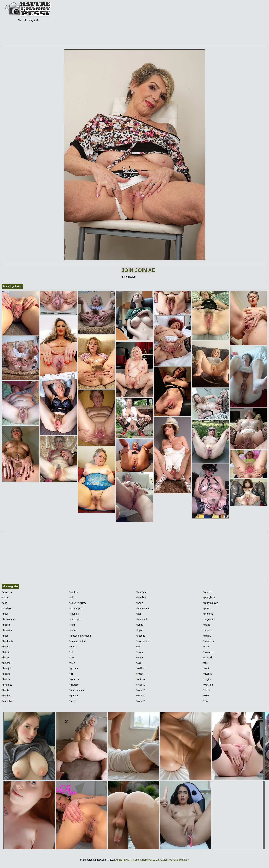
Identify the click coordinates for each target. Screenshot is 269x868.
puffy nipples (210, 603)
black (5, 658)
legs (139, 630)
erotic (73, 647)
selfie (206, 625)
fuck (72, 663)
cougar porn (76, 608)
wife (206, 696)
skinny (207, 636)
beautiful (7, 630)
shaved (207, 630)
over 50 (141, 690)
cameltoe (7, 701)
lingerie (141, 636)
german (74, 668)
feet (72, 658)
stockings (209, 652)
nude (139, 658)
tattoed (207, 658)
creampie (75, 619)
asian (5, 598)
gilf (71, 674)
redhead (208, 614)
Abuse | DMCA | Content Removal (134, 860)
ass (4, 603)
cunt (72, 625)
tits (205, 663)
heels (140, 603)
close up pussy (78, 603)
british (6, 679)
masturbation (144, 641)
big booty (7, 641)
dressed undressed (80, 636)
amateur (7, 592)
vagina (207, 679)
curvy (72, 630)
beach (6, 625)
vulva (206, 690)
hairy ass (141, 592)
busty (5, 690)
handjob (141, 598)
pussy (207, 608)
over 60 (141, 696)
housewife (142, 619)
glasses (74, 685)
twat (206, 668)
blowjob (7, 668)
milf (139, 647)
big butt (6, 696)
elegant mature (78, 641)
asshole (7, 608)
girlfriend (74, 679)
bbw (5, 614)
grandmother (76, 690)
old (138, 663)
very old (208, 685)
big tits (6, 647)
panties (207, 592)
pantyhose (209, 598)
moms (140, 652)
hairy (72, 701)
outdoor (141, 679)
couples (74, 614)
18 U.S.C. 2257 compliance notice (171, 860)
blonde (6, 663)
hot (138, 614)
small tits (208, 641)
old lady (141, 668)
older (139, 674)
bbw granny (9, 619)
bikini (5, 652)
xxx (205, 701)
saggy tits (209, 619)
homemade (143, 608)
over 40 (141, 685)
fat (71, 652)
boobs (6, 674)
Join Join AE (138, 270)
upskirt (207, 674)
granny (73, 696)
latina (140, 625)
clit (71, 598)
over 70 (141, 701)
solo (206, 647)
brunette (7, 685)
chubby (74, 592)
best (5, 636)
